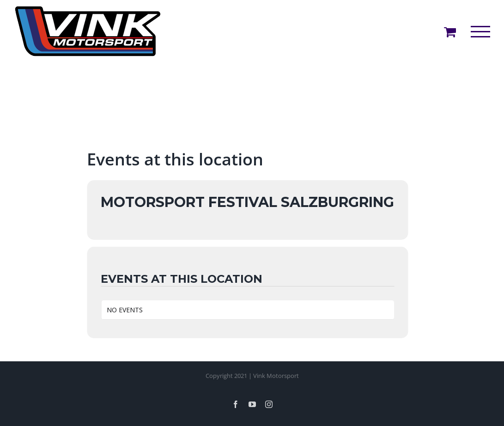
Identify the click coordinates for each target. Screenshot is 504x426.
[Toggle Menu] (480, 32)
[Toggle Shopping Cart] (450, 32)
